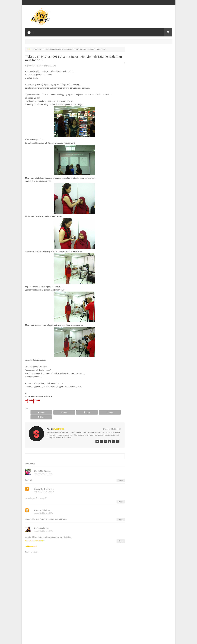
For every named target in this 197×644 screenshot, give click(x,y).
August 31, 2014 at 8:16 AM (44, 469)
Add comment (31, 541)
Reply (118, 476)
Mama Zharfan (41, 466)
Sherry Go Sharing (42, 484)
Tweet (39, 412)
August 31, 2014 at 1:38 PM (44, 508)
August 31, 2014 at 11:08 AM (44, 487)
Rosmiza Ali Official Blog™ (35, 536)
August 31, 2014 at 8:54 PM (44, 526)
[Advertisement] (73, 623)
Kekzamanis (40, 523)
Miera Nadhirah (41, 505)
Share (58, 412)
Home (28, 49)
